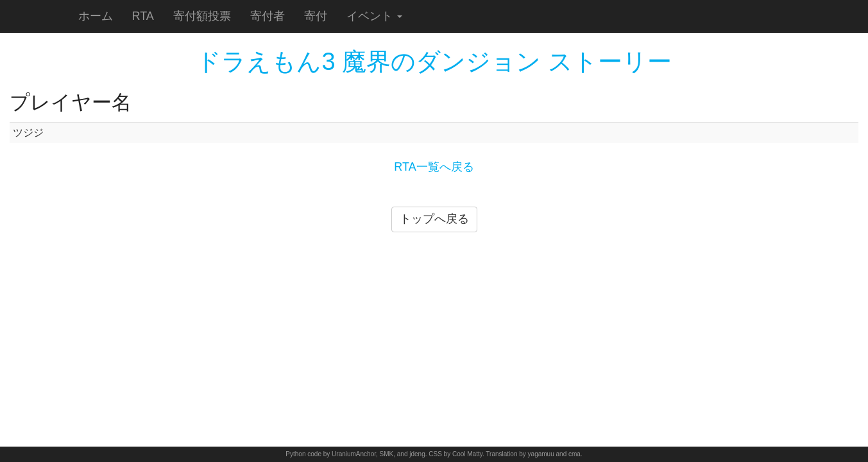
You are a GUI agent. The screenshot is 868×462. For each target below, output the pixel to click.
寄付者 (268, 16)
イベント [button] (374, 16)
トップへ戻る (434, 219)
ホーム (96, 16)
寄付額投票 (202, 16)
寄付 (316, 16)
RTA (143, 16)
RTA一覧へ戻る (434, 167)
